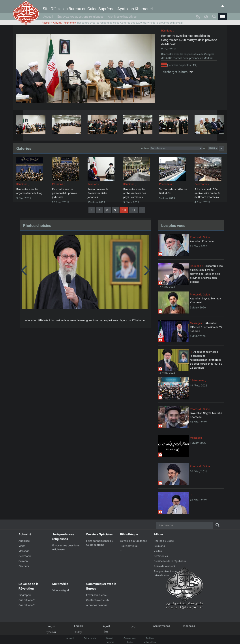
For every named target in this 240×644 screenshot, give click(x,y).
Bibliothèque (129, 534)
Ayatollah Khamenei (202, 241)
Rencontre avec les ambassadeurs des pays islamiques (135, 193)
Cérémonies (202, 184)
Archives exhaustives (122, 17)
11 (134, 210)
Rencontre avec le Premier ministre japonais (98, 193)
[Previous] (92, 210)
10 (124, 210)
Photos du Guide (200, 237)
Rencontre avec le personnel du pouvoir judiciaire (65, 193)
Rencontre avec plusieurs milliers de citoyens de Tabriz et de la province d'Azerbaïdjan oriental (206, 274)
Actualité (25, 534)
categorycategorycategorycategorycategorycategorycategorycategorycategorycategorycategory (176, 148)
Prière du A (166, 184)
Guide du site (90, 638)
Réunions (69, 23)
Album (57, 23)
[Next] (142, 210)
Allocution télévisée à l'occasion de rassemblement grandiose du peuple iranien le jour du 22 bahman (85, 320)
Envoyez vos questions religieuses (80, 17)
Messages (196, 323)
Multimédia (60, 584)
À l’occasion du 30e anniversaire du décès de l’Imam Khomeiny (207, 193)
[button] (223, 17)
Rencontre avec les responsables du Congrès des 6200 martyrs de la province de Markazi (189, 40)
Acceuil (48, 17)
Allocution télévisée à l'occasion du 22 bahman (206, 327)
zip (191, 72)
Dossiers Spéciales (99, 534)
